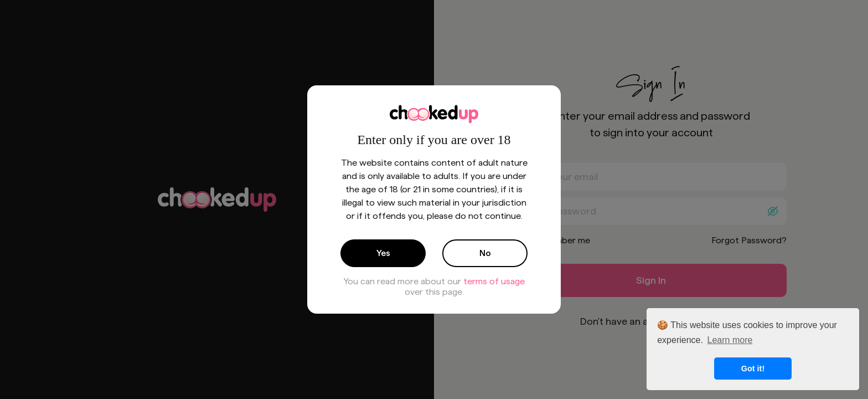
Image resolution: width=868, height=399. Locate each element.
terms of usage (494, 281)
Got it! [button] (753, 369)
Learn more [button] (730, 340)
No (485, 253)
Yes (383, 253)
